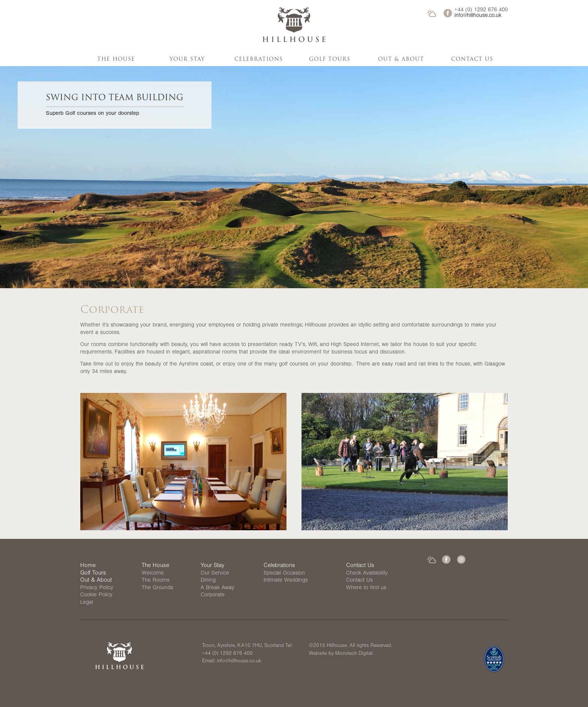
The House (116, 59)
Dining (208, 581)
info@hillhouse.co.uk (478, 16)
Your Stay (187, 59)
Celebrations (259, 59)
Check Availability (367, 574)
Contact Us (472, 59)
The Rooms (156, 581)
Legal (87, 603)
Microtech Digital (354, 654)
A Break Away (217, 588)
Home (88, 566)
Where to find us (366, 588)
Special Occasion (284, 574)
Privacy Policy (97, 588)
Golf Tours (330, 59)
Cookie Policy (96, 595)
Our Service (215, 574)
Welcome (153, 574)
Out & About (401, 59)
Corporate (213, 595)
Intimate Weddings (286, 581)
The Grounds (157, 588)
